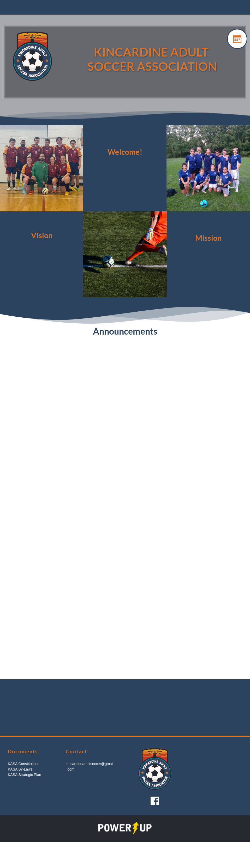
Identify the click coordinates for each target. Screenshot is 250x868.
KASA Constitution (23, 764)
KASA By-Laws (20, 769)
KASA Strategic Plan (25, 775)
